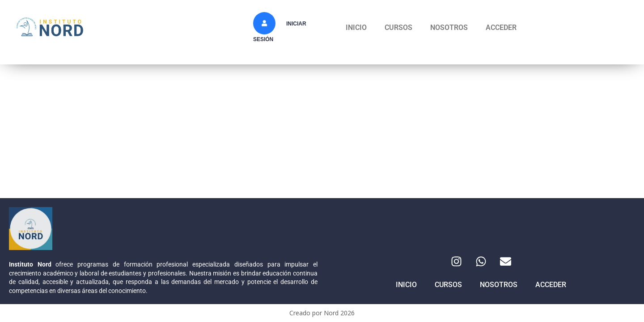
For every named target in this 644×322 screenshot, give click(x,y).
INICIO (356, 28)
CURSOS (398, 28)
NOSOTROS (449, 28)
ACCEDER (501, 28)
